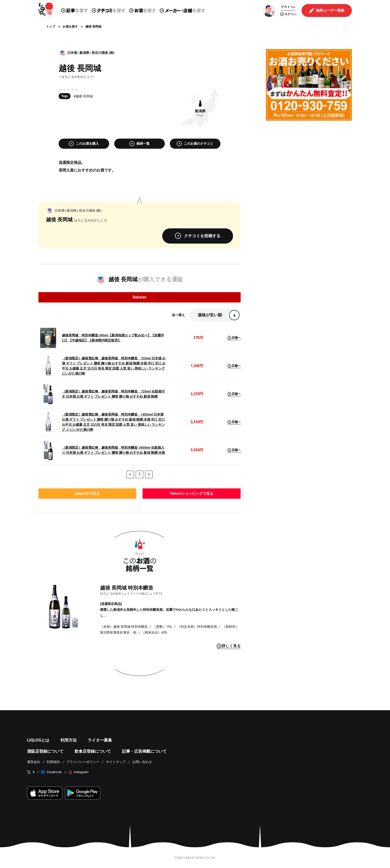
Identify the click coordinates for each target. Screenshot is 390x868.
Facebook (54, 772)
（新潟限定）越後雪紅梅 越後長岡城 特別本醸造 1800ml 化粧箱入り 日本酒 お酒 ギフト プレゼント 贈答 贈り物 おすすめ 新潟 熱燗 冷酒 (113, 450)
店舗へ (234, 338)
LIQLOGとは (38, 740)
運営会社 (34, 762)
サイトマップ (116, 762)
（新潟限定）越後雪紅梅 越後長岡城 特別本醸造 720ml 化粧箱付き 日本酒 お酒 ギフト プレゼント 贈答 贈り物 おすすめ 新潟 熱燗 (113, 394)
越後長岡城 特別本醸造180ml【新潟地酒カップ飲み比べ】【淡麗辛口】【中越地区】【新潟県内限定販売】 (113, 338)
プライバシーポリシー (83, 762)
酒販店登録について (45, 751)
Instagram (81, 772)
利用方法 (68, 740)
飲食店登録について (93, 751)
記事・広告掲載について (144, 751)
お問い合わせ (142, 762)
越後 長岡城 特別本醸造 (127, 588)
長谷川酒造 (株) (103, 53)
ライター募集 (100, 740)
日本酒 (72, 53)
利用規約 (53, 762)
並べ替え (178, 315)
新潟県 (84, 53)
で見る (87, 493)
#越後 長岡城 (83, 96)
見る (229, 646)
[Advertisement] (309, 160)
